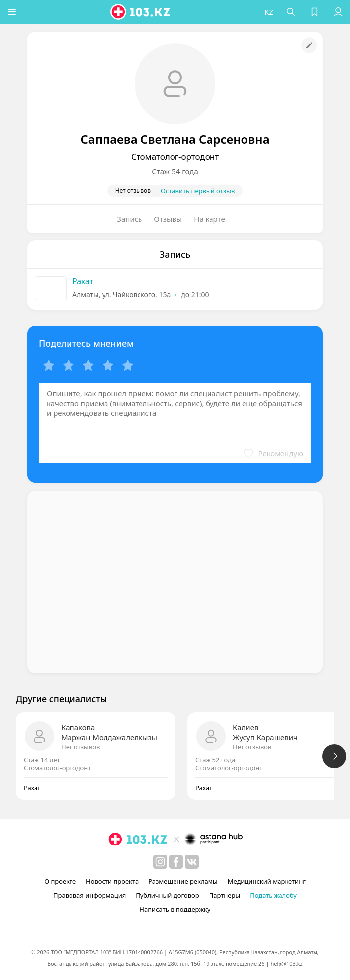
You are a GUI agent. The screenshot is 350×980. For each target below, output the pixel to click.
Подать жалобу (273, 895)
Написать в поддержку (175, 909)
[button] (12, 12)
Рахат (83, 281)
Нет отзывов (80, 747)
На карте (209, 219)
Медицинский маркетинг (267, 881)
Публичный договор (167, 895)
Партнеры (225, 895)
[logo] (141, 12)
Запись (129, 219)
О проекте (60, 881)
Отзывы (168, 219)
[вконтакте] (192, 862)
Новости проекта (112, 881)
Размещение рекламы (183, 881)
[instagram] (160, 862)
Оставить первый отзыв (198, 191)
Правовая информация (89, 895)
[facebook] (176, 862)
